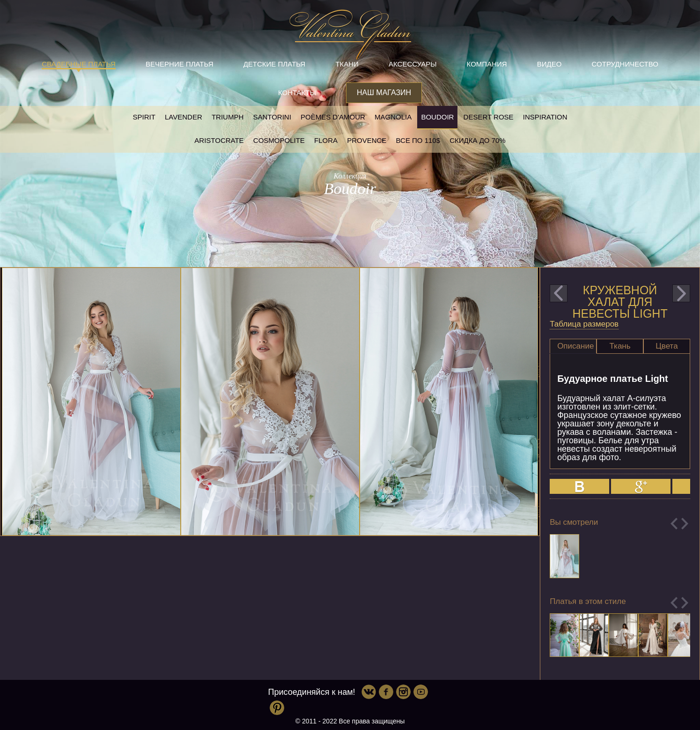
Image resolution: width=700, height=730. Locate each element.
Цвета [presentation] (667, 346)
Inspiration (545, 117)
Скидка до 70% (477, 140)
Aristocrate (219, 140)
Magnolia (393, 117)
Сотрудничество (625, 64)
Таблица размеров (584, 324)
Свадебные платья (79, 64)
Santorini (272, 117)
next (681, 293)
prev (559, 293)
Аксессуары (413, 64)
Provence (367, 140)
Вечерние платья (179, 64)
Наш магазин (384, 93)
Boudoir (437, 117)
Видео (549, 64)
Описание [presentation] (575, 346)
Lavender (184, 117)
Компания (487, 64)
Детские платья (274, 64)
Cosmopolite (279, 140)
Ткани (347, 64)
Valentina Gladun (350, 35)
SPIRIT (144, 117)
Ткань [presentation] (620, 346)
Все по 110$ (418, 140)
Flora (326, 140)
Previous (674, 524)
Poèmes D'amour (333, 117)
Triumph (228, 117)
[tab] (573, 346)
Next (685, 524)
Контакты (297, 93)
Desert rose (489, 117)
